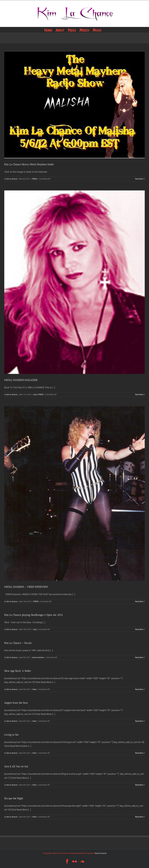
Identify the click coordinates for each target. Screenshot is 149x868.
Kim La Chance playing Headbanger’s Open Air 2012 (33, 615)
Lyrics (35, 395)
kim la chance (12, 179)
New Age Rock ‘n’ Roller (18, 671)
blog (35, 629)
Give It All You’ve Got (16, 766)
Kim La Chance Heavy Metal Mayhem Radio (29, 164)
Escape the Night (14, 798)
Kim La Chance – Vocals (18, 643)
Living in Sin (11, 735)
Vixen (34, 689)
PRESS (35, 179)
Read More (139, 179)
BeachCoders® (101, 853)
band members (38, 657)
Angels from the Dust (16, 703)
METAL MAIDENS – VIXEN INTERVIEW (26, 587)
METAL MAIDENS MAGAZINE (21, 380)
